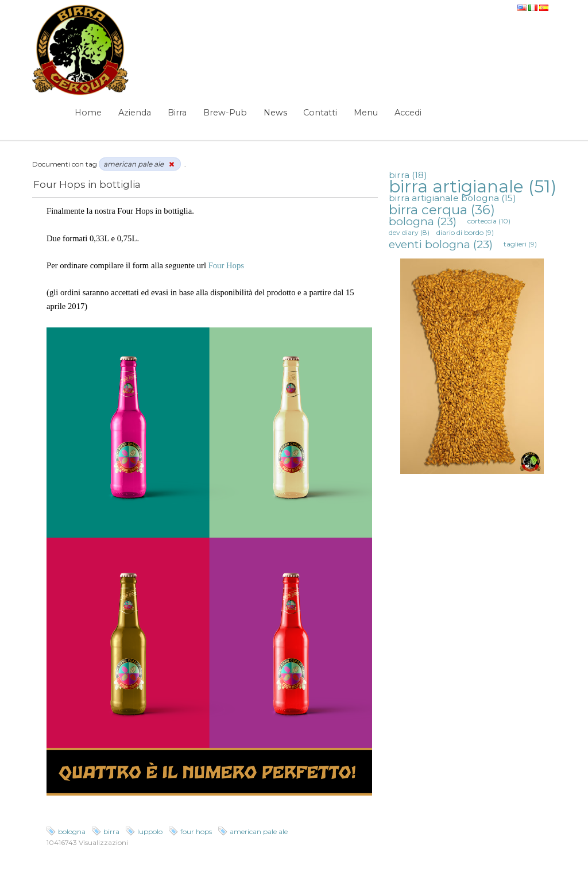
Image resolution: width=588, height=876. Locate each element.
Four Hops (226, 265)
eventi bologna (441, 244)
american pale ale (259, 831)
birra (111, 831)
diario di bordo (465, 232)
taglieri (520, 244)
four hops (196, 831)
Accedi (408, 113)
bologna (72, 831)
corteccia (489, 221)
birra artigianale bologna (452, 198)
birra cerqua (442, 210)
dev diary (409, 232)
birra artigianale (473, 186)
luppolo (150, 831)
